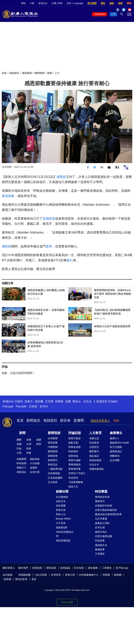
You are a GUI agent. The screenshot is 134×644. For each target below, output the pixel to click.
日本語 (33, 406)
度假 (49, 246)
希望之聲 (70, 575)
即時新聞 (21, 463)
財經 (29, 448)
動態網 (118, 575)
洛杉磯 (39, 401)
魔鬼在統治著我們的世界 (108, 514)
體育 (39, 444)
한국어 (44, 406)
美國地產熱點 (96, 469)
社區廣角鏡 (54, 473)
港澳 (29, 440)
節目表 (65, 420)
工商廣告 (100, 554)
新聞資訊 (33, 420)
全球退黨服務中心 (89, 575)
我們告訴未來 (102, 497)
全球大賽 (35, 472)
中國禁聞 (53, 447)
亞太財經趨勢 (55, 478)
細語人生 (73, 486)
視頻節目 (14, 73)
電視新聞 (27, 73)
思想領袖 (73, 456)
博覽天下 (21, 468)
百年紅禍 (100, 528)
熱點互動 (73, 443)
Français (8, 406)
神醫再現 (115, 456)
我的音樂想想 (63, 541)
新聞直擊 (53, 456)
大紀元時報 (41, 575)
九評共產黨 (101, 519)
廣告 (103, 3)
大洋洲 (49, 401)
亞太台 (88, 401)
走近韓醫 (115, 460)
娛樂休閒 (62, 492)
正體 (54, 3)
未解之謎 (94, 438)
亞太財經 (53, 482)
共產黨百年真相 (103, 506)
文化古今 (94, 465)
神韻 (23, 3)
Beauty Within (63, 519)
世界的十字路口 (77, 473)
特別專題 (101, 492)
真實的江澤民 (102, 523)
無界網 (7, 579)
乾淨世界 (56, 575)
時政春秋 (73, 451)
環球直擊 (53, 443)
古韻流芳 (94, 447)
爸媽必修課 (95, 460)
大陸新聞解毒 (76, 482)
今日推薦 (35, 463)
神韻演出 (21, 472)
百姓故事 (100, 541)
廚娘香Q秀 (62, 528)
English (113, 401)
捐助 (112, 3)
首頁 (4, 73)
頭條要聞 (21, 459)
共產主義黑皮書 (103, 536)
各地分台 (43, 3)
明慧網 (106, 575)
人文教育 (95, 433)
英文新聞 (92, 3)
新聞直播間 (100, 14)
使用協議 (65, 568)
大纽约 (19, 401)
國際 (19, 440)
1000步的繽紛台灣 (65, 534)
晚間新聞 (39, 73)
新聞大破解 (75, 460)
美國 (19, 444)
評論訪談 (75, 433)
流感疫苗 (49, 219)
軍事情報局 (75, 465)
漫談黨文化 (101, 545)
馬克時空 (73, 478)
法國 (68, 401)
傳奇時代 (100, 501)
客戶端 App (122, 568)
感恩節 (61, 177)
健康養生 (116, 433)
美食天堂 (61, 510)
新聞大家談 (75, 438)
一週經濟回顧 (55, 469)
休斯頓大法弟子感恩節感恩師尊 (112, 326)
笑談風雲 (94, 443)
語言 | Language (75, 3)
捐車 (120, 3)
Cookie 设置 (67, 602)
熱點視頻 (35, 459)
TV (114, 14)
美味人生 (61, 514)
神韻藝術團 (24, 575)
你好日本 (61, 501)
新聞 (50, 73)
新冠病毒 (8, 196)
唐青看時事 (75, 469)
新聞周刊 (53, 460)
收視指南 (37, 568)
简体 (60, 3)
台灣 (29, 444)
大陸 (19, 453)
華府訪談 (53, 465)
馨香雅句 (94, 451)
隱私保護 (51, 568)
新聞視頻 (54, 433)
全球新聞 (53, 438)
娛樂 (39, 440)
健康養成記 (116, 451)
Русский (21, 406)
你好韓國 (61, 506)
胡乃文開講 (116, 447)
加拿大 (29, 401)
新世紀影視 (21, 579)
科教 (29, 453)
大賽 (32, 3)
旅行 (70, 260)
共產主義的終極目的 (106, 510)
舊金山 (77, 401)
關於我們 (23, 568)
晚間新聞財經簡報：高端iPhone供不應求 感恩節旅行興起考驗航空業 (113, 294)
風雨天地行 (101, 532)
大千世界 (61, 523)
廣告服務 (93, 568)
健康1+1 (114, 438)
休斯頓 (59, 401)
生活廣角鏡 (62, 497)
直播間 (79, 420)
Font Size (117, 167)
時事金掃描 (75, 447)
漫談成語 (94, 456)
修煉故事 (100, 549)
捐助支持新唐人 (100, 421)
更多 (34, 579)
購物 (129, 3)
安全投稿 (79, 568)
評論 (19, 448)
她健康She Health (119, 443)
